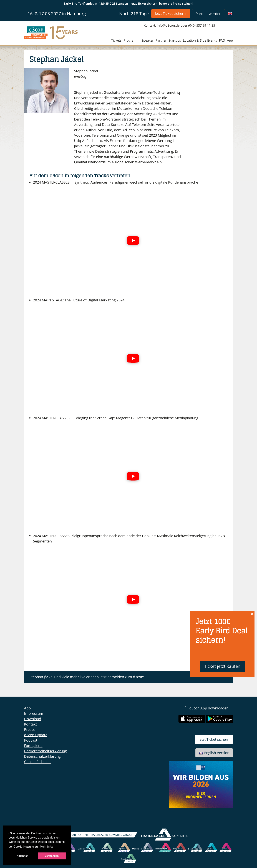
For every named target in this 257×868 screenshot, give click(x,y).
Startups (175, 40)
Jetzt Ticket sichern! (171, 13)
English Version (214, 753)
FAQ (222, 40)
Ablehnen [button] (22, 856)
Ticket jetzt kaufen (222, 666)
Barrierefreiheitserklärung (46, 751)
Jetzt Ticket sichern (214, 739)
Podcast (31, 740)
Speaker (148, 40)
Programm (132, 40)
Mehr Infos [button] (47, 847)
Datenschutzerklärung (42, 756)
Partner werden (208, 14)
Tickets (116, 40)
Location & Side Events (200, 40)
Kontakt (31, 724)
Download (33, 719)
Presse (30, 730)
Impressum (34, 713)
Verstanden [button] (52, 856)
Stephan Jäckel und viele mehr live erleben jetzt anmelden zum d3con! (87, 677)
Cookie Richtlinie (38, 762)
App (230, 40)
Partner (161, 40)
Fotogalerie (33, 746)
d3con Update (36, 735)
